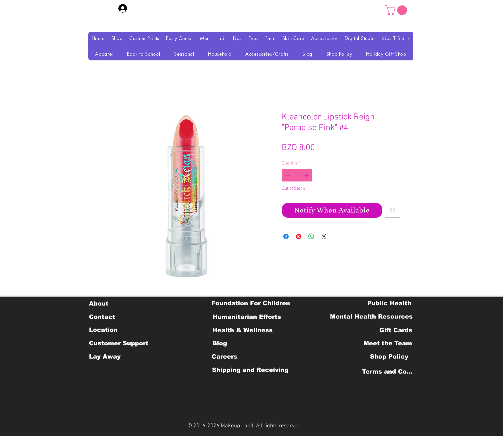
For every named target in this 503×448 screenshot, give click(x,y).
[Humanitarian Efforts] (247, 317)
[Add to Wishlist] (392, 210)
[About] (99, 304)
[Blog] (220, 343)
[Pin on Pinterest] (299, 237)
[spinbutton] (297, 175)
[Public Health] (389, 303)
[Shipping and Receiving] (250, 370)
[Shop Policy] (389, 357)
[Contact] (102, 317)
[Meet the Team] (388, 343)
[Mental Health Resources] (371, 317)
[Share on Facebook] (286, 237)
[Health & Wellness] (242, 330)
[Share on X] (324, 237)
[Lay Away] (105, 357)
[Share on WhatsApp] (311, 237)
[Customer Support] (119, 343)
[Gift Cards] (396, 330)
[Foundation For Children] (251, 303)
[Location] (103, 330)
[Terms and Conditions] (389, 372)
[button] (397, 10)
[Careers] (224, 357)
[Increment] (307, 175)
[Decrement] (287, 175)
